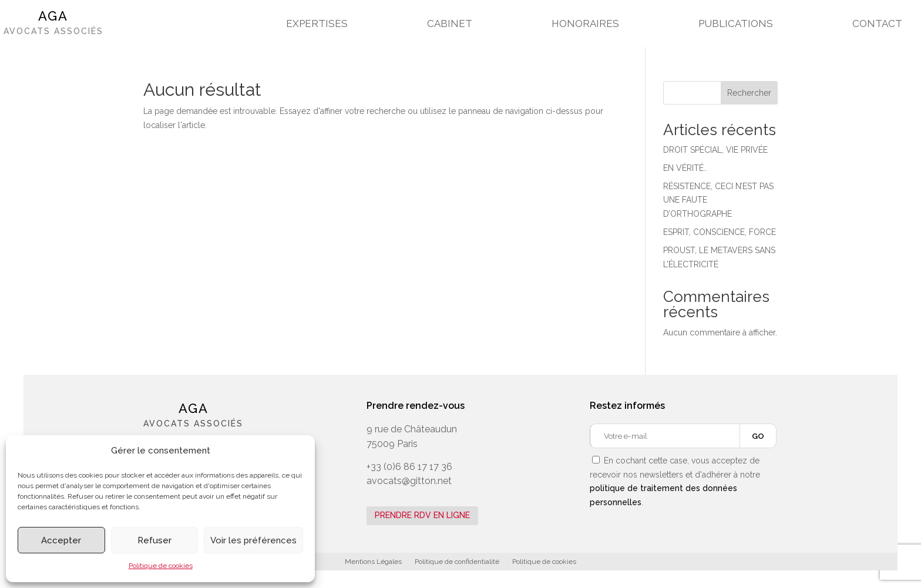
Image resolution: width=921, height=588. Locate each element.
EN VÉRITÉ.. (685, 168)
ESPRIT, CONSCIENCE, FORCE (720, 232)
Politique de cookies (161, 566)
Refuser (154, 540)
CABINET (450, 24)
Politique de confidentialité (457, 562)
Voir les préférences (253, 540)
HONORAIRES (585, 24)
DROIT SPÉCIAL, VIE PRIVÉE (715, 150)
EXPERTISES (317, 24)
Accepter (61, 540)
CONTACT (877, 24)
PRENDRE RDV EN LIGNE (422, 515)
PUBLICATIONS (736, 24)
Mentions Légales (373, 562)
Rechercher (749, 93)
